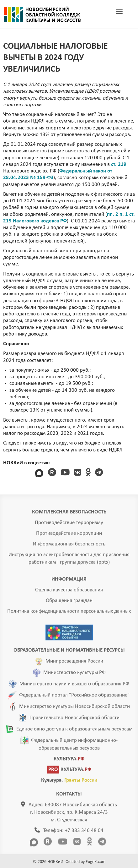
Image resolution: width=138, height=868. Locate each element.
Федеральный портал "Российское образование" (74, 697)
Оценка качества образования (69, 592)
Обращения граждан (69, 602)
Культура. (69, 782)
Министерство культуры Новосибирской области (74, 708)
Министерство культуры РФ (74, 674)
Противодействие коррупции (69, 535)
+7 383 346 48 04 (84, 832)
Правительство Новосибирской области (74, 720)
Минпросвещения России (74, 663)
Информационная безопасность (69, 546)
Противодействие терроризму (69, 524)
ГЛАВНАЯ (42, 14)
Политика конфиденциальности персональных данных (69, 613)
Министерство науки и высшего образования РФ (74, 686)
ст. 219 (119, 164)
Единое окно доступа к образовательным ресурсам (74, 731)
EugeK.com (96, 862)
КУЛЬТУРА (69, 761)
